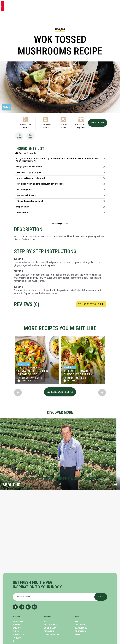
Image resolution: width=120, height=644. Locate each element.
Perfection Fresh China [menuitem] (87, 625)
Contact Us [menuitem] (50, 621)
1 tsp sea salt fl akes (60, 197)
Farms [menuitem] (78, 570)
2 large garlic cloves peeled (60, 168)
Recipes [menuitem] (47, 570)
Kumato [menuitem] (17, 578)
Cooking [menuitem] (17, 614)
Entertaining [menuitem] (50, 578)
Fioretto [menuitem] (17, 591)
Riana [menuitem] (78, 588)
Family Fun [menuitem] (49, 584)
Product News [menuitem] (20, 611)
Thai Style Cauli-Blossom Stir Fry (78, 374)
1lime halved (60, 214)
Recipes (60, 29)
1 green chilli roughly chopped (60, 180)
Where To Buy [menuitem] (50, 608)
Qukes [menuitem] (16, 584)
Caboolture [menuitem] (81, 581)
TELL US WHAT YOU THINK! (91, 306)
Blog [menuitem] (15, 603)
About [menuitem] (46, 603)
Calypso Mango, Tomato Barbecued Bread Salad (33, 373)
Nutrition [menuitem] (18, 618)
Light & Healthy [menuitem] (52, 588)
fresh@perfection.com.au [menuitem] (88, 613)
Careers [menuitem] (48, 618)
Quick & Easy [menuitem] (50, 581)
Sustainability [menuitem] (51, 611)
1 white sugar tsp (60, 191)
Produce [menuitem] (16, 570)
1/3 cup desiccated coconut (60, 202)
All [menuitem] (14, 594)
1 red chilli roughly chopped (60, 174)
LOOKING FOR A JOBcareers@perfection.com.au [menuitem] (89, 618)
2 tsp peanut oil (60, 208)
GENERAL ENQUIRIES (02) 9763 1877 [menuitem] (84, 609)
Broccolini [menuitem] (18, 574)
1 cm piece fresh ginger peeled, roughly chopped (60, 185)
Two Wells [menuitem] (80, 578)
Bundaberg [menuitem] (80, 584)
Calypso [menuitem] (17, 581)
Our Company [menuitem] (50, 614)
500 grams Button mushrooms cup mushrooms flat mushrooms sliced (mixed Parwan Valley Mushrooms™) (60, 161)
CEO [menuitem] (15, 621)
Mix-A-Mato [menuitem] (18, 588)
